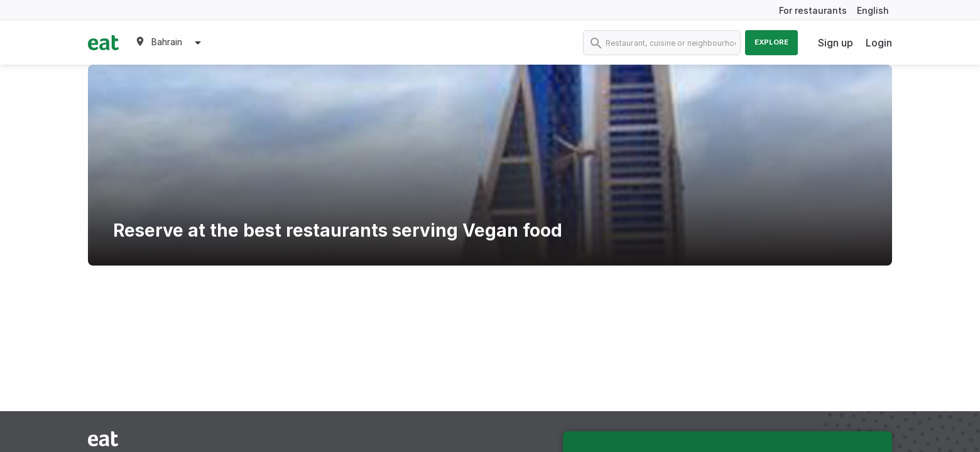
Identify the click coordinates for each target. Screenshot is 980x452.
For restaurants (813, 10)
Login (879, 43)
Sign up (836, 43)
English (873, 10)
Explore (771, 42)
